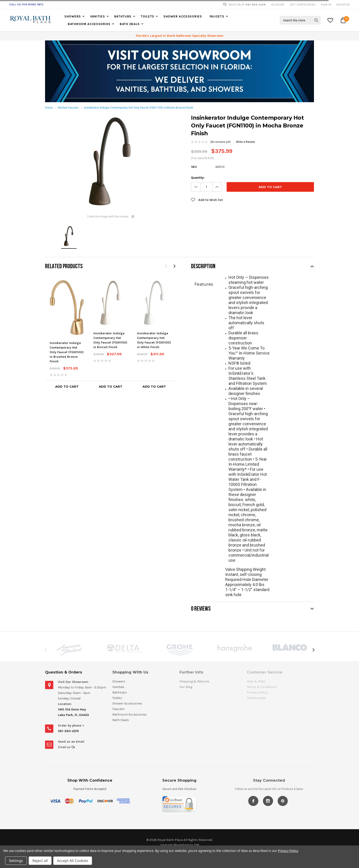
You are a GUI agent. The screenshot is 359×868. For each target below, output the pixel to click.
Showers (73, 16)
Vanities (98, 16)
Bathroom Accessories (89, 24)
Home (49, 108)
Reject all (40, 861)
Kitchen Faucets (68, 108)
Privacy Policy (288, 851)
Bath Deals (130, 24)
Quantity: (198, 178)
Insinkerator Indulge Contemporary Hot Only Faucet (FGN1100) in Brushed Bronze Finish (67, 352)
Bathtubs (123, 16)
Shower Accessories (183, 16)
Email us (66, 747)
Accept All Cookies (73, 861)
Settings (16, 861)
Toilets (147, 16)
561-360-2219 (68, 731)
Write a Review (245, 142)
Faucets (217, 16)
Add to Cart (67, 386)
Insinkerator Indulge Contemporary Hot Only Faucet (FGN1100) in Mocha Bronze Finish (139, 108)
